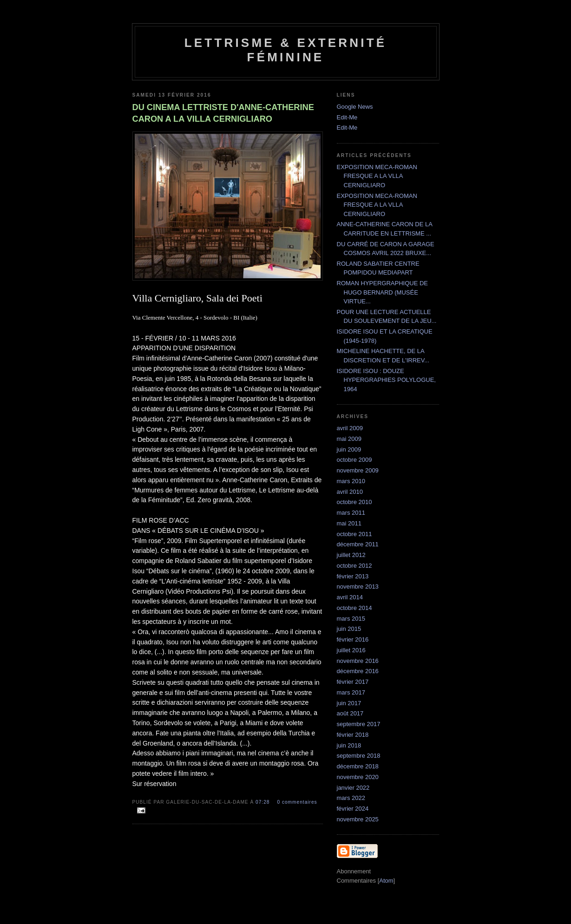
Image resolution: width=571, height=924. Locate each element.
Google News (355, 107)
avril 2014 (350, 597)
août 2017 (350, 713)
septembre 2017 (359, 724)
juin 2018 (349, 745)
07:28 (263, 802)
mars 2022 (351, 798)
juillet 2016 (351, 650)
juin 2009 (349, 449)
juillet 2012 (351, 555)
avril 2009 (350, 428)
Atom (386, 881)
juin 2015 (349, 629)
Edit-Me (347, 117)
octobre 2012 (354, 566)
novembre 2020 (358, 777)
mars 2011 (351, 513)
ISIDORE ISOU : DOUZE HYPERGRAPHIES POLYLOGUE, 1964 (386, 380)
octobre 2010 (354, 502)
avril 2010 (350, 492)
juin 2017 (349, 703)
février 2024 (353, 809)
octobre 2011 (354, 534)
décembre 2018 (358, 766)
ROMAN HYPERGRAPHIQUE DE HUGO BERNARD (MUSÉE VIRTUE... (382, 292)
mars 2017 (351, 692)
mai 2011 (349, 523)
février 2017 (353, 682)
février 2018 (353, 735)
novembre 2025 (358, 819)
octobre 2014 (354, 608)
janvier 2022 (353, 788)
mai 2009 (349, 439)
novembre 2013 (358, 587)
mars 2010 (351, 481)
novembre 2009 (358, 470)
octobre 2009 (354, 460)
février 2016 (353, 639)
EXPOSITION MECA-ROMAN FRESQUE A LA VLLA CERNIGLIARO (377, 176)
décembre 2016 (358, 671)
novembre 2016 (358, 661)
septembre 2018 (359, 756)
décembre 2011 (358, 544)
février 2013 (353, 576)
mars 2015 (351, 619)
